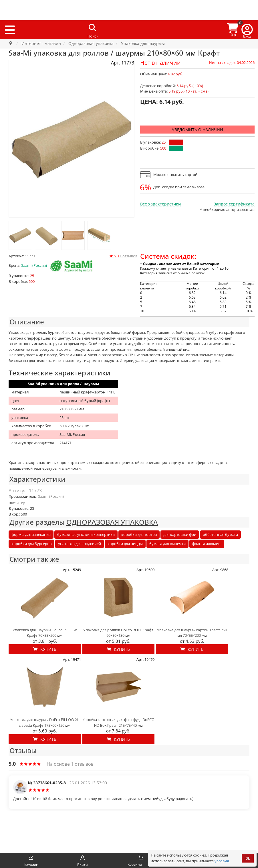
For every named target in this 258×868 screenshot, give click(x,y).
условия (222, 861)
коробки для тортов (139, 534)
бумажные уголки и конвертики (86, 534)
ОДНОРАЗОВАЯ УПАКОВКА (112, 522)
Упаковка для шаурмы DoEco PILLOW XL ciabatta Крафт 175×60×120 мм (45, 722)
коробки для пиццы (125, 544)
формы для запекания (31, 534)
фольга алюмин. (207, 544)
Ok (248, 858)
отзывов (123, 256)
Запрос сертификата (234, 204)
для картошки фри (180, 534)
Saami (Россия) (34, 265)
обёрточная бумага (220, 534)
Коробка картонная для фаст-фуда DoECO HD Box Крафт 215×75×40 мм (118, 722)
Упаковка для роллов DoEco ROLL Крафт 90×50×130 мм (118, 633)
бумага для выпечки (167, 544)
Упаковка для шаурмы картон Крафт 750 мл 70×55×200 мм (192, 633)
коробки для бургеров (31, 544)
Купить (45, 649)
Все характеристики (160, 204)
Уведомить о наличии (198, 130)
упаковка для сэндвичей (80, 544)
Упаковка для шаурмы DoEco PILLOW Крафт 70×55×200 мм (45, 633)
